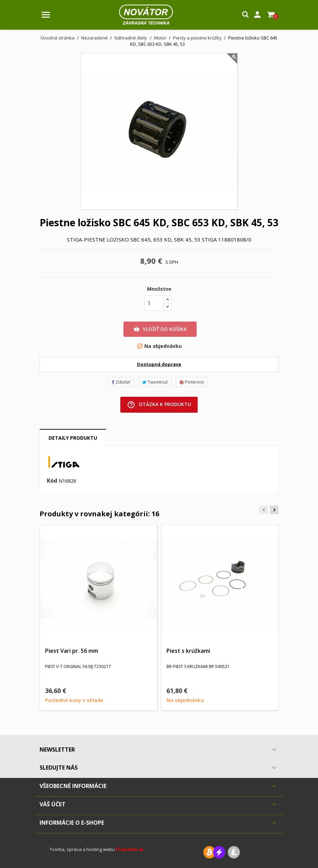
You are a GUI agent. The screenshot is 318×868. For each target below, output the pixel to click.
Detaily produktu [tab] (73, 438)
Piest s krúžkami (188, 651)
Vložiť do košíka (160, 329)
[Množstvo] (154, 303)
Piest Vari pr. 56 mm (72, 651)
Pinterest (192, 382)
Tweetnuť (155, 382)
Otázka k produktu (159, 405)
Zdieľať (121, 382)
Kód (52, 481)
